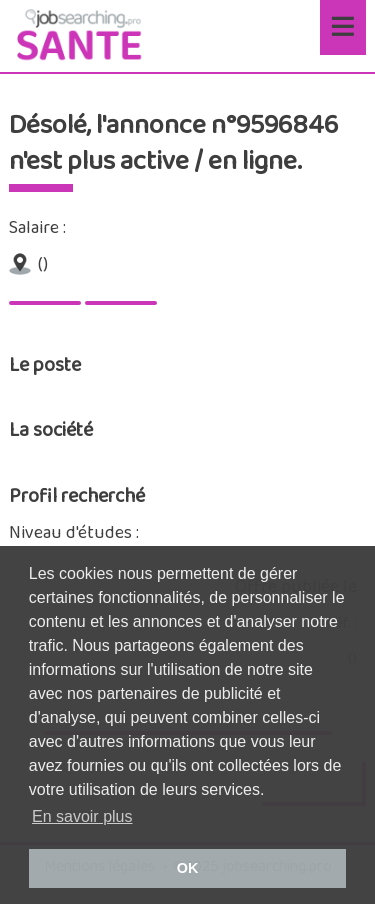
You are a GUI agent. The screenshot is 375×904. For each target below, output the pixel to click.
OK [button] (188, 868)
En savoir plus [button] (82, 816)
